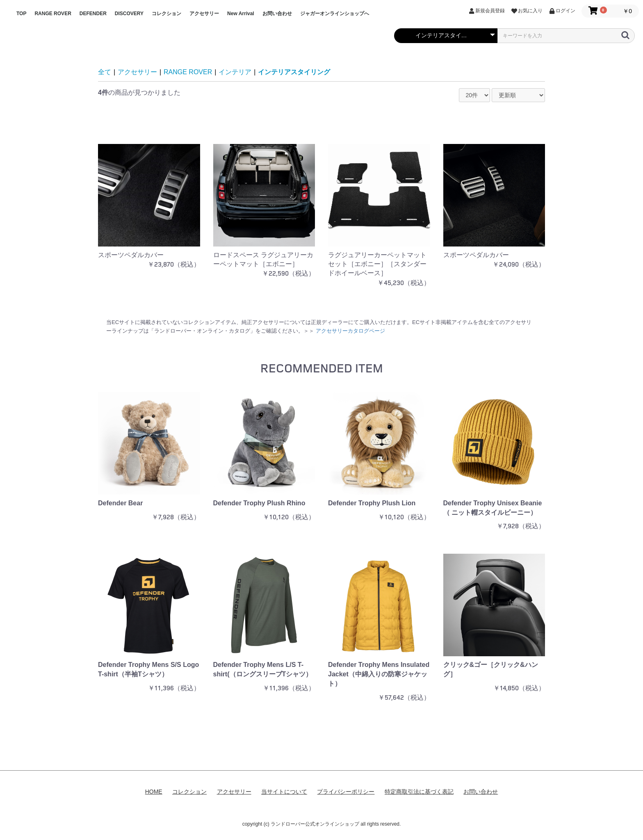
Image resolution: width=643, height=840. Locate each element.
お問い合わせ (277, 14)
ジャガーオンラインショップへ (335, 14)
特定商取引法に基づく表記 (419, 792)
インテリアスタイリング (294, 72)
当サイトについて (284, 792)
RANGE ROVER (53, 14)
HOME (154, 792)
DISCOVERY (129, 14)
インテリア (235, 72)
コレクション (166, 14)
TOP (21, 14)
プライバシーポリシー (346, 792)
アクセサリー (204, 14)
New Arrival (241, 14)
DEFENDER (93, 14)
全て (105, 72)
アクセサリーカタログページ (350, 331)
